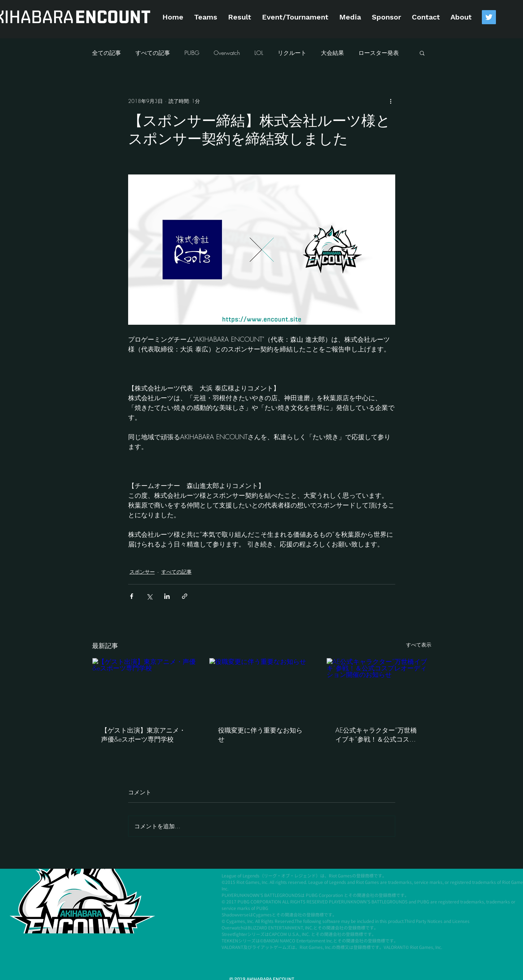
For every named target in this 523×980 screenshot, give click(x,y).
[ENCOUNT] (113, 18)
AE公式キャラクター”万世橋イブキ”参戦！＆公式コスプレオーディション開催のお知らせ (378, 735)
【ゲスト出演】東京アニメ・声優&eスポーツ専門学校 (143, 735)
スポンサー (142, 572)
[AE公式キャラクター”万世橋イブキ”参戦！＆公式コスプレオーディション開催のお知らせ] (379, 687)
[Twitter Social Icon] (489, 17)
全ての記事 (106, 53)
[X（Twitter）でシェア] (149, 596)
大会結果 (332, 53)
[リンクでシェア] (185, 596)
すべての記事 (153, 53)
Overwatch (227, 53)
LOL (259, 53)
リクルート (292, 53)
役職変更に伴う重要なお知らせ (260, 735)
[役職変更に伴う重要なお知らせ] (261, 687)
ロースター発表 (379, 53)
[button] (422, 53)
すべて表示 (419, 645)
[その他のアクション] (391, 101)
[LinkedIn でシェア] (167, 596)
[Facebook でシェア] (132, 596)
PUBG (192, 53)
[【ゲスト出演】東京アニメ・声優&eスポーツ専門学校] (145, 687)
